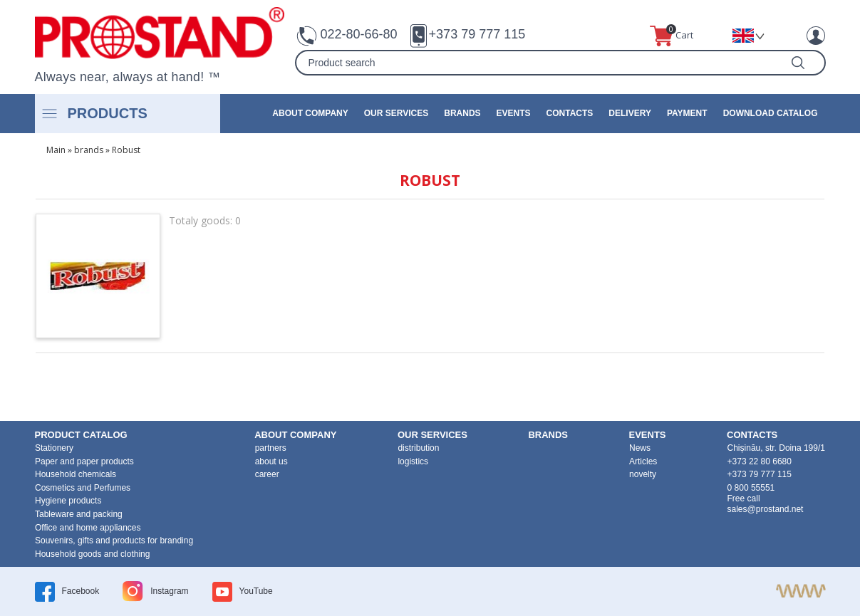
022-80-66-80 (359, 34)
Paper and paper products (84, 461)
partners (271, 448)
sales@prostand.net (766, 509)
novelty (643, 474)
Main (56, 150)
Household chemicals (76, 474)
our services (396, 113)
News (640, 448)
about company (310, 113)
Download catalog (771, 113)
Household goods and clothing (92, 554)
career (267, 474)
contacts (570, 113)
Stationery (54, 448)
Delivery (630, 113)
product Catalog (81, 435)
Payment (687, 113)
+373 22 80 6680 (760, 461)
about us (271, 461)
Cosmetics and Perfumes (83, 488)
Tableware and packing (79, 514)
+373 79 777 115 (477, 34)
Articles (643, 461)
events (514, 113)
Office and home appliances (88, 528)
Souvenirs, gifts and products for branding (114, 541)
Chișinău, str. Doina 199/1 (776, 448)
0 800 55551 (751, 488)
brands (462, 113)
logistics (413, 461)
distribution (418, 448)
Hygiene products (68, 501)
